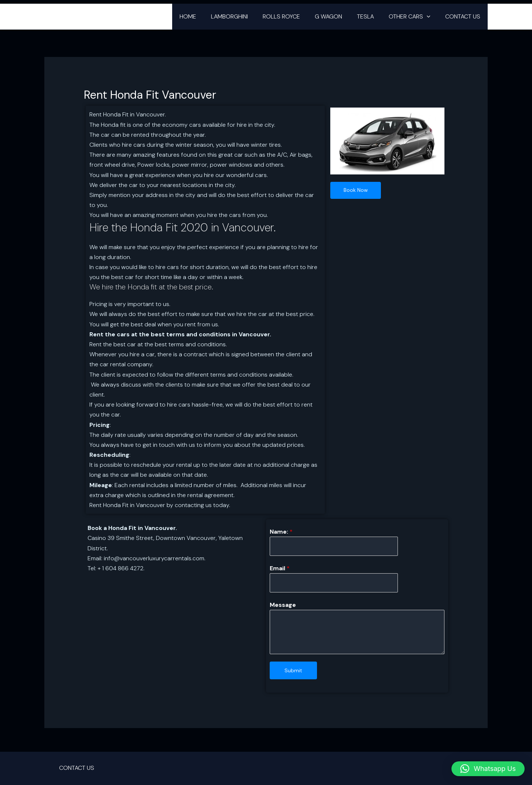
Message (283, 606)
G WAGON (339, 16)
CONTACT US (464, 16)
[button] (431, 17)
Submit (293, 672)
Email (280, 569)
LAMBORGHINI (246, 16)
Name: (281, 532)
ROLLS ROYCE (295, 16)
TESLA (373, 16)
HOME (207, 16)
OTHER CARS (414, 17)
